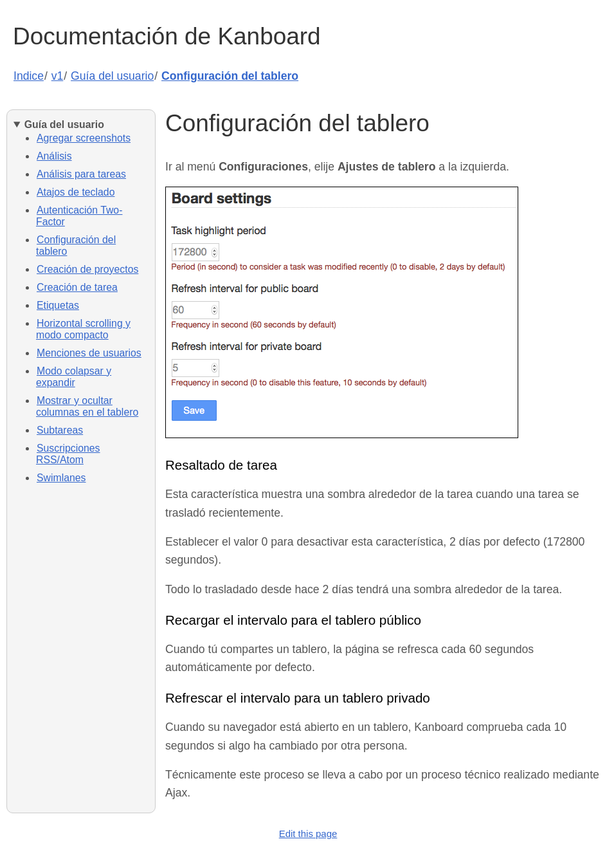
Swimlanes (61, 478)
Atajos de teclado (76, 192)
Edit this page (308, 834)
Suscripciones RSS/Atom (68, 454)
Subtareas (60, 430)
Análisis (54, 156)
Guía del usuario (112, 76)
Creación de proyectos (87, 269)
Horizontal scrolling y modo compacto (83, 329)
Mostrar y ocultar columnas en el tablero (87, 406)
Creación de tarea (77, 287)
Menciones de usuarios (89, 353)
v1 (58, 76)
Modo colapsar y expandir (74, 377)
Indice (29, 76)
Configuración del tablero (230, 76)
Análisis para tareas (81, 174)
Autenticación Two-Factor (79, 216)
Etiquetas (58, 305)
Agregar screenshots (84, 138)
